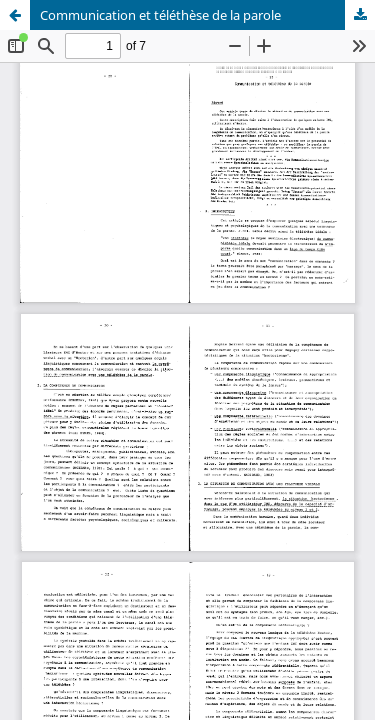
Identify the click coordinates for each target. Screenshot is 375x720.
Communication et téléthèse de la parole (160, 15)
